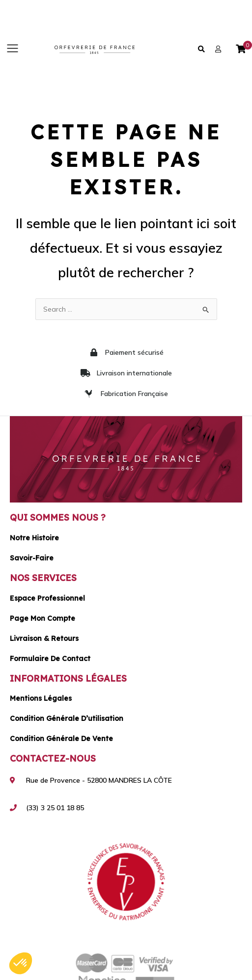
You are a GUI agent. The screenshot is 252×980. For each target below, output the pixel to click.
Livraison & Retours (44, 638)
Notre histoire (34, 538)
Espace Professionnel (47, 598)
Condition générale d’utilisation (67, 718)
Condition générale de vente (61, 739)
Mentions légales (41, 698)
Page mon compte (42, 618)
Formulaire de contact (50, 659)
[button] (12, 49)
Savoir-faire (32, 558)
